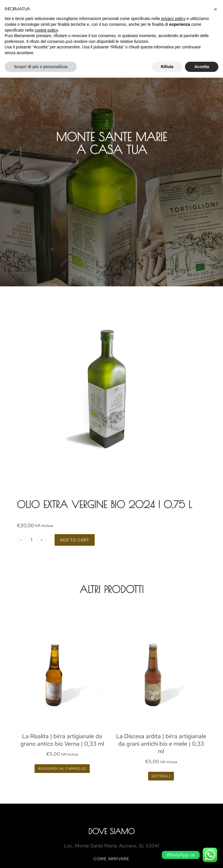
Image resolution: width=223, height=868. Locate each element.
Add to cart (75, 540)
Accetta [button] (202, 67)
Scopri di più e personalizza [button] (41, 67)
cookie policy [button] (46, 30)
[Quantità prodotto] (31, 540)
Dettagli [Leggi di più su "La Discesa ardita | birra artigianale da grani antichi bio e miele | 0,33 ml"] (161, 776)
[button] (215, 9)
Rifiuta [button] (167, 67)
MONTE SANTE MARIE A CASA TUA (111, 143)
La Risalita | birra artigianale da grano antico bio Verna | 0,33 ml (62, 740)
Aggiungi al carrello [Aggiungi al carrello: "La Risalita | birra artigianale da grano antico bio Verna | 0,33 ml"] (62, 769)
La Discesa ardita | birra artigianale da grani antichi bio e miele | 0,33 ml (161, 744)
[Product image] (62, 667)
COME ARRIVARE (111, 859)
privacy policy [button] (173, 19)
